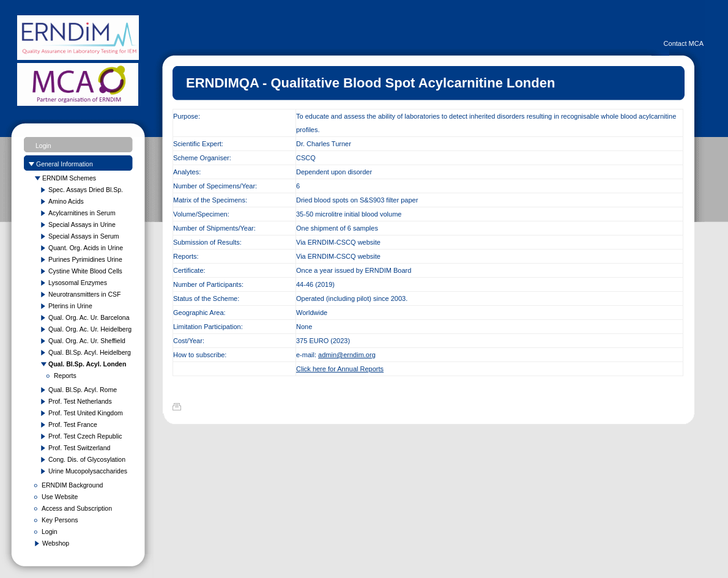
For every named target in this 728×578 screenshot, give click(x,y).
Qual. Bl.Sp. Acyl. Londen (87, 364)
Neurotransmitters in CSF (84, 294)
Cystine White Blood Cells (85, 271)
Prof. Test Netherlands (80, 401)
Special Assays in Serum (84, 236)
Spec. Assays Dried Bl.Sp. (86, 190)
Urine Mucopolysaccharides (88, 471)
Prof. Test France (73, 424)
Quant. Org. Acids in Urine (86, 248)
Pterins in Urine (70, 306)
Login (43, 146)
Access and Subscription (77, 508)
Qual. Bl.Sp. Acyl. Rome (83, 390)
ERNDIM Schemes (69, 178)
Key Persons (60, 520)
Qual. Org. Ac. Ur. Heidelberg (90, 329)
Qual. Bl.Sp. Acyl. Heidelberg (90, 352)
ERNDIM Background (72, 485)
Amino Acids (66, 201)
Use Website (60, 497)
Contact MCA (684, 43)
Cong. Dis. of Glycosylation (87, 459)
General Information (65, 164)
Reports (65, 376)
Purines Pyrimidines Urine (85, 259)
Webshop (56, 543)
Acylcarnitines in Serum (82, 213)
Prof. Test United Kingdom (86, 413)
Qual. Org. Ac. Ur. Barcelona (89, 317)
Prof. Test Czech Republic (85, 436)
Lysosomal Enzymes (78, 283)
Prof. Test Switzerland (79, 448)
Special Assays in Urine (82, 224)
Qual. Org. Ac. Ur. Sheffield (87, 341)
